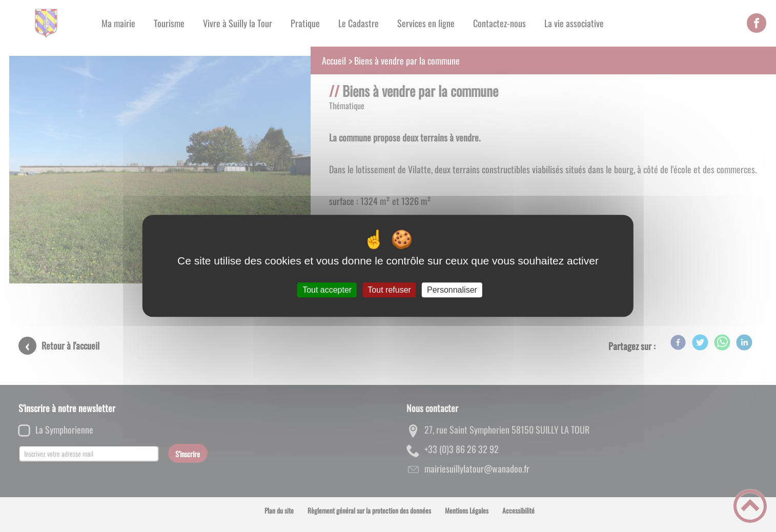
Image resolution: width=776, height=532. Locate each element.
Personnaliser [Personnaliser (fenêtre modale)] (452, 290)
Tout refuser (389, 290)
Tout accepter (327, 290)
